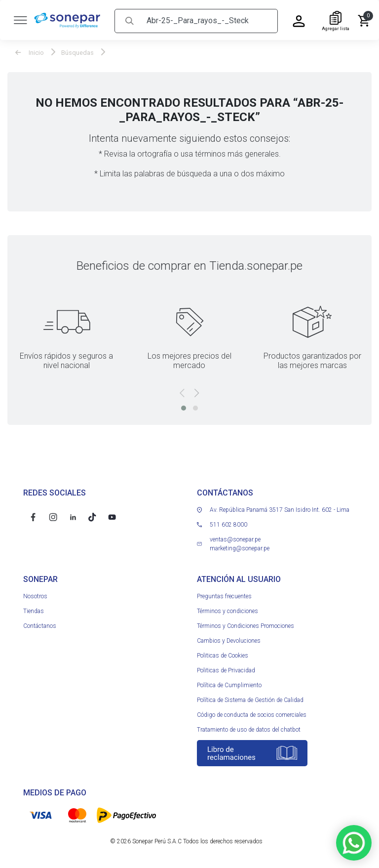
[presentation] (182, 391)
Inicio (30, 51)
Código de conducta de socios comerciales (252, 713)
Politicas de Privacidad (226, 668)
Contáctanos (40, 624)
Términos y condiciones (227, 609)
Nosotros (35, 594)
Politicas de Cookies (223, 654)
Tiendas (34, 609)
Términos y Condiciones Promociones (246, 624)
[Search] (208, 19)
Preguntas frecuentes (224, 594)
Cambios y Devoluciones (229, 639)
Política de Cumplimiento (229, 683)
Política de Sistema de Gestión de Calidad (250, 698)
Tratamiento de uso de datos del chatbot (249, 728)
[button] (184, 406)
